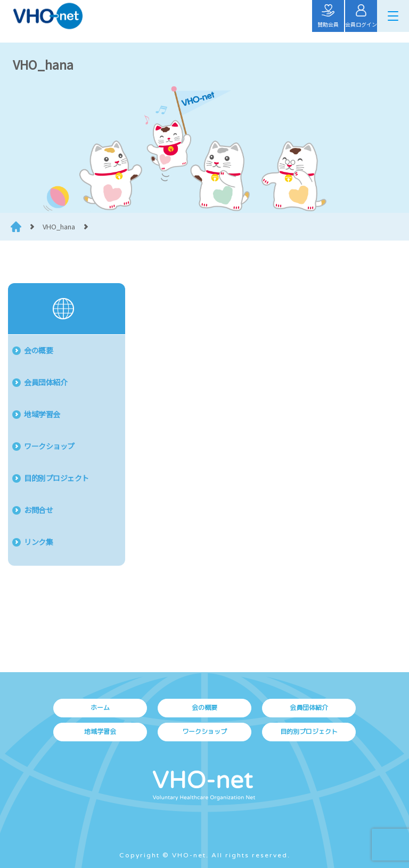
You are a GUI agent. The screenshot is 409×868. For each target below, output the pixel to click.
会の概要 (38, 350)
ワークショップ (49, 446)
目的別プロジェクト (56, 478)
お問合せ (38, 510)
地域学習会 (42, 414)
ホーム (100, 708)
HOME (16, 227)
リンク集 (38, 542)
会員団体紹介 (46, 382)
